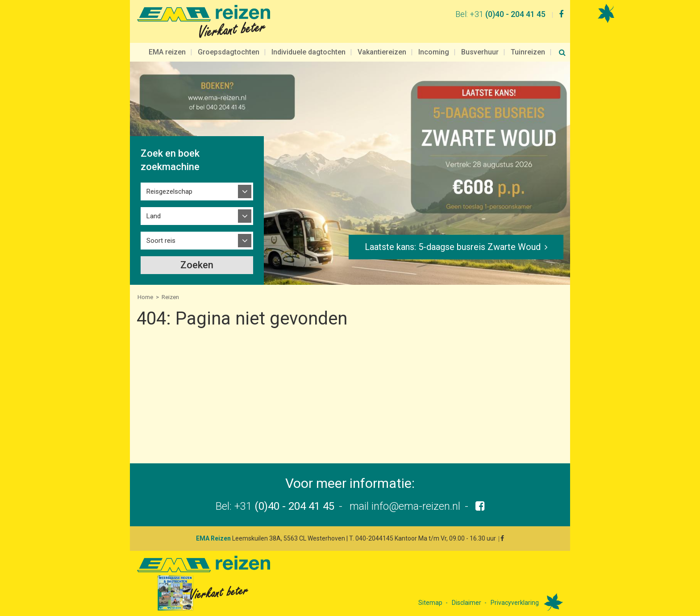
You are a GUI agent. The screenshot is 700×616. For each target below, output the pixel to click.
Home (145, 297)
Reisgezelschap (169, 191)
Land (154, 216)
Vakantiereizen (382, 52)
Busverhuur (480, 52)
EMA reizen (167, 52)
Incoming (434, 52)
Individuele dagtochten (308, 52)
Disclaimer (467, 603)
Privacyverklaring (515, 603)
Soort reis (161, 241)
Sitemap (430, 603)
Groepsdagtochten (229, 52)
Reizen (170, 297)
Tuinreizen (528, 52)
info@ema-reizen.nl (416, 506)
